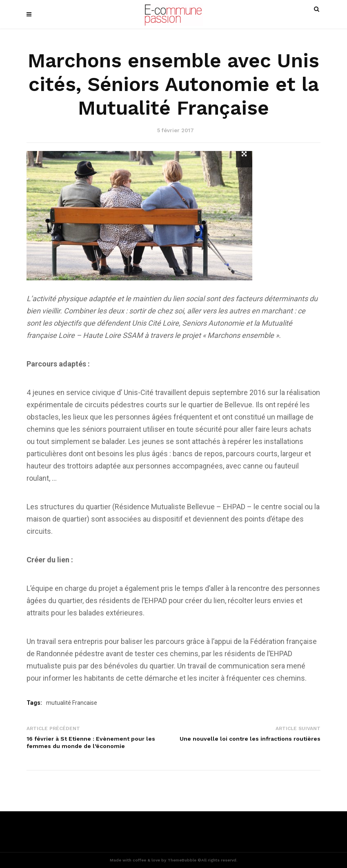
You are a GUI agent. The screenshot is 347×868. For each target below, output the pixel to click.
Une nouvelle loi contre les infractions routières (250, 739)
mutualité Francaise (72, 703)
